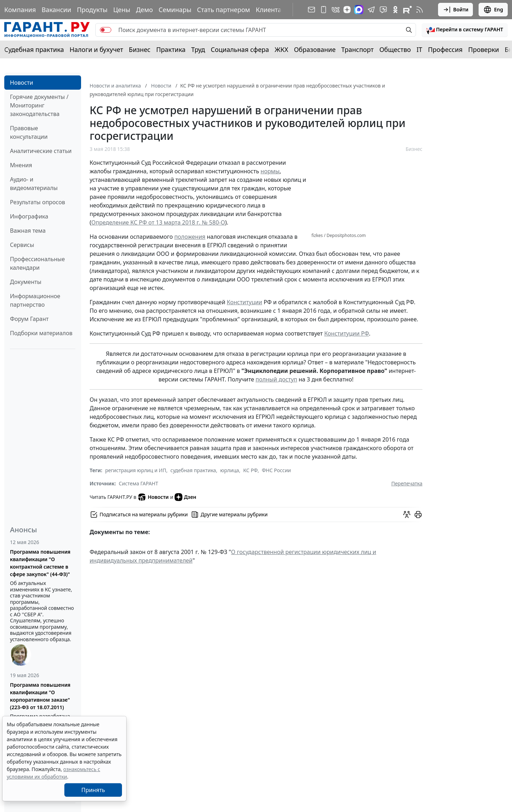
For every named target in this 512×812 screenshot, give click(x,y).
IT (420, 49)
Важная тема (28, 231)
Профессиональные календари (37, 263)
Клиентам (271, 10)
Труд (198, 49)
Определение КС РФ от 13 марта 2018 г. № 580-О (158, 222)
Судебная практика (34, 49)
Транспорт (358, 49)
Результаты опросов (38, 202)
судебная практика (193, 470)
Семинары (175, 10)
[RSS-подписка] (420, 10)
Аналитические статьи (41, 151)
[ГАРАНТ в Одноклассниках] (395, 10)
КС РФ (250, 470)
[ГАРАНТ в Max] (359, 10)
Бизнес (140, 49)
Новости (22, 83)
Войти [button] (456, 10)
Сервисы (22, 245)
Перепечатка (407, 483)
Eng (493, 10)
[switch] (106, 30)
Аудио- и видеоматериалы (34, 184)
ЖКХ (282, 49)
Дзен (185, 497)
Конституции (245, 302)
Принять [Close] (93, 790)
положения (190, 237)
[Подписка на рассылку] (311, 10)
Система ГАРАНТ (138, 483)
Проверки (484, 49)
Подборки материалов (41, 333)
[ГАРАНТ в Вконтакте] (336, 10)
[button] (465, 30)
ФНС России (276, 470)
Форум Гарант (29, 319)
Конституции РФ (347, 333)
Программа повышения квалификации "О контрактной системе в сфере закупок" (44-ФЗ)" (40, 563)
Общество (395, 49)
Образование (315, 49)
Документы (26, 282)
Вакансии (56, 10)
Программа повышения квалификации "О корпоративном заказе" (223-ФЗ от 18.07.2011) (40, 696)
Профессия (445, 49)
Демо (144, 10)
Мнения (21, 165)
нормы (270, 171)
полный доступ (276, 379)
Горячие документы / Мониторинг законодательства (39, 105)
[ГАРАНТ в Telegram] (371, 10)
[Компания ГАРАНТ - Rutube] (407, 10)
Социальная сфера (240, 49)
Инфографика (29, 216)
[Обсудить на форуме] (407, 515)
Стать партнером (223, 10)
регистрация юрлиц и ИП (136, 470)
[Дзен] (347, 10)
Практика (171, 49)
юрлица (230, 470)
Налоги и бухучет (97, 49)
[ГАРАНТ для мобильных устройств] (324, 10)
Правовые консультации (29, 132)
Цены (122, 10)
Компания (20, 10)
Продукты (92, 10)
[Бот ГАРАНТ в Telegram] (383, 10)
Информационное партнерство (35, 300)
